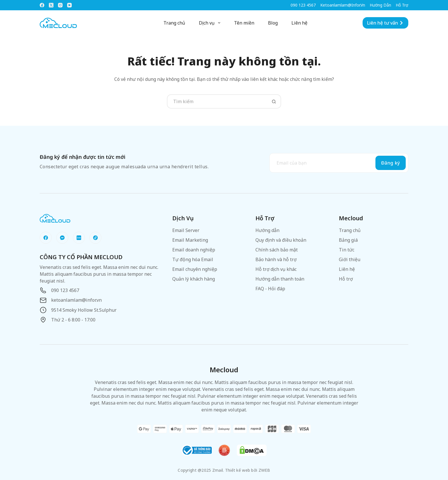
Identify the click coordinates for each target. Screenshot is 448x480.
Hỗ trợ (402, 5)
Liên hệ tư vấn (385, 23)
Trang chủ (174, 23)
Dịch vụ (211, 23)
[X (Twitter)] (51, 5)
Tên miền (244, 23)
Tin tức (347, 250)
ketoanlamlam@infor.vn (343, 5)
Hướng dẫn (380, 5)
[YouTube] (69, 5)
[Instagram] (60, 5)
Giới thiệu (350, 259)
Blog (273, 23)
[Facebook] (42, 5)
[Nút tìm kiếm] (274, 101)
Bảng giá (348, 240)
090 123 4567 (303, 5)
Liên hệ (299, 23)
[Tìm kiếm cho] (217, 101)
